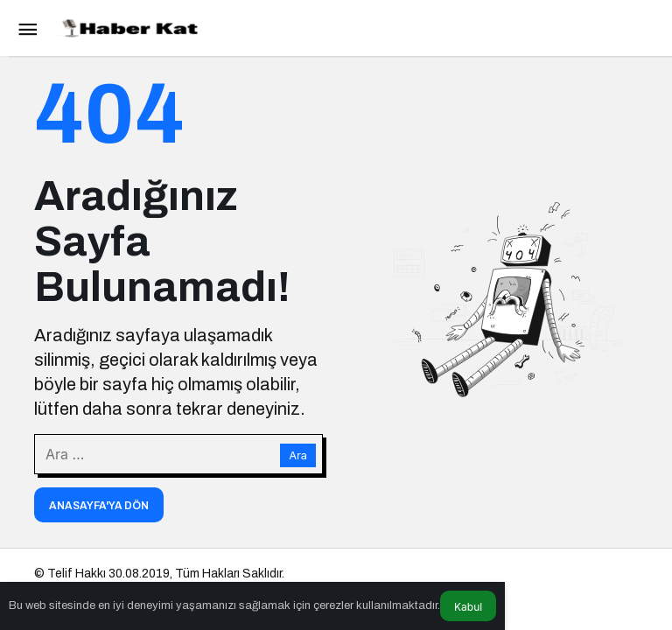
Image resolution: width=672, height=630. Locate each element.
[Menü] (27, 28)
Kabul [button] (468, 607)
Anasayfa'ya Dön (99, 506)
